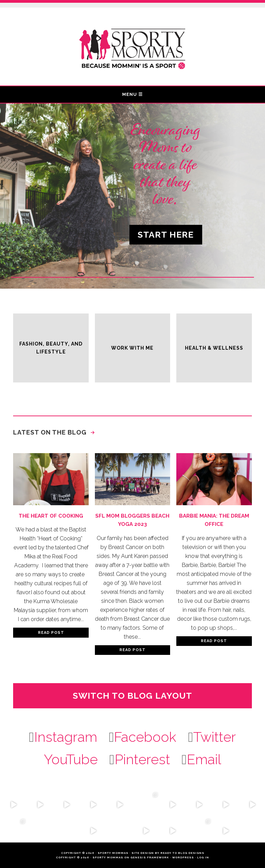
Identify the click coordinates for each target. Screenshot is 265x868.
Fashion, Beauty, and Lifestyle (51, 348)
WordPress (183, 857)
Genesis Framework (150, 857)
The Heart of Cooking (51, 516)
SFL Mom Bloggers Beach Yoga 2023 (132, 520)
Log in (203, 857)
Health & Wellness (214, 348)
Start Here (166, 235)
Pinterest (142, 759)
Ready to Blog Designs (182, 853)
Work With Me (132, 348)
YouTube (71, 759)
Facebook (145, 737)
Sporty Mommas (133, 25)
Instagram (66, 737)
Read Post (51, 633)
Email (204, 759)
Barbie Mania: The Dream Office (214, 520)
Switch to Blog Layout (132, 696)
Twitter (215, 737)
